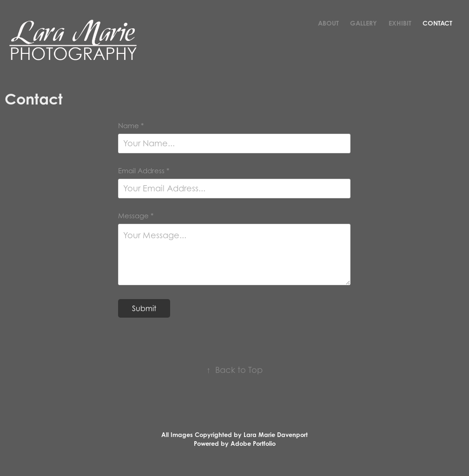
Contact (437, 23)
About (328, 23)
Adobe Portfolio (253, 443)
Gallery (363, 23)
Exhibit (400, 23)
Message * (136, 216)
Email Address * (144, 171)
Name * (131, 126)
